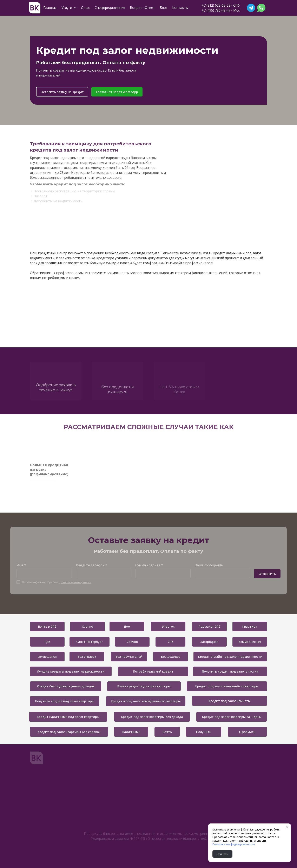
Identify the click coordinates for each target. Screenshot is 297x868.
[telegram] (251, 8)
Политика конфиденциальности (234, 844)
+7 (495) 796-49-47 (216, 10)
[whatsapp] (261, 8)
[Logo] (35, 8)
